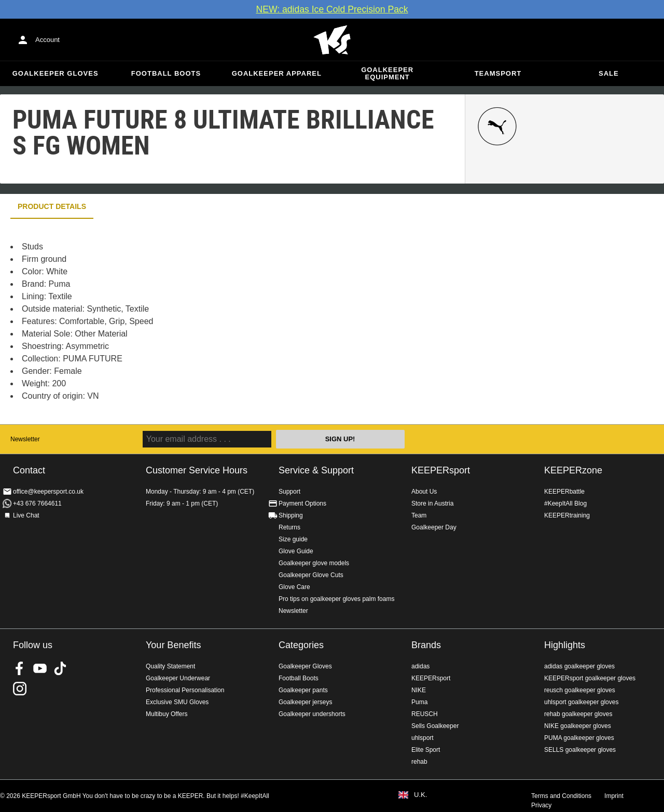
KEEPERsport (441, 470)
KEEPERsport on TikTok (60, 668)
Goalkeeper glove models (314, 563)
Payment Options (302, 503)
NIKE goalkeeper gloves (578, 726)
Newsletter (25, 439)
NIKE (419, 690)
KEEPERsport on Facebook (20, 668)
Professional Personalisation (185, 690)
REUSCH (425, 714)
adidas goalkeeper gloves (579, 666)
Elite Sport (426, 750)
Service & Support (316, 470)
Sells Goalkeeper (435, 726)
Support (289, 492)
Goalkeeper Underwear (178, 678)
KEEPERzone (573, 470)
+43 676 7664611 (37, 503)
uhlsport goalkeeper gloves (581, 702)
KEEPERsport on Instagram (20, 689)
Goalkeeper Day (434, 527)
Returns (289, 527)
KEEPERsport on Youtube (40, 668)
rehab (419, 762)
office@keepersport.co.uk (48, 492)
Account (47, 40)
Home (332, 40)
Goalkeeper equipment (387, 73)
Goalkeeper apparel (277, 73)
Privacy (541, 805)
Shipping (291, 515)
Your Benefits (173, 645)
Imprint (614, 796)
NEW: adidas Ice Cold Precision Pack (332, 9)
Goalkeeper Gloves (56, 73)
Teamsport (498, 73)
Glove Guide (296, 551)
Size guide (293, 539)
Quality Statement (170, 666)
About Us (424, 492)
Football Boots (166, 73)
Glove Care (294, 587)
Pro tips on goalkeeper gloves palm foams (336, 599)
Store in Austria (432, 503)
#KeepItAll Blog (565, 503)
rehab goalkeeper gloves (578, 714)
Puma (419, 702)
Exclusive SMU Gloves (177, 702)
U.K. (420, 795)
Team (419, 515)
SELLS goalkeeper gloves (580, 750)
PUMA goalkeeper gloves (579, 738)
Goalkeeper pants (303, 690)
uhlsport (423, 738)
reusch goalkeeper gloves (580, 690)
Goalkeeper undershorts (312, 714)
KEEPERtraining (567, 515)
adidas (420, 666)
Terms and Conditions (561, 796)
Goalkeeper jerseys (305, 702)
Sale (609, 73)
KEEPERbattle (564, 492)
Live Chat (26, 515)
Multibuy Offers (167, 714)
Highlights (565, 645)
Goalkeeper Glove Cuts (311, 575)
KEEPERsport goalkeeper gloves (590, 678)
